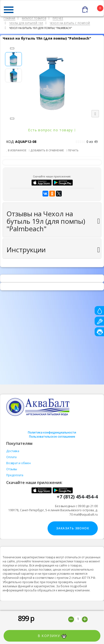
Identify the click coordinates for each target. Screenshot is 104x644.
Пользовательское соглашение (52, 437)
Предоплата (15, 475)
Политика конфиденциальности (52, 432)
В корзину (52, 636)
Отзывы (12, 469)
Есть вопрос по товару (52, 130)
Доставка (13, 451)
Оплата (11, 457)
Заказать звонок (73, 528)
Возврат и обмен (18, 463)
